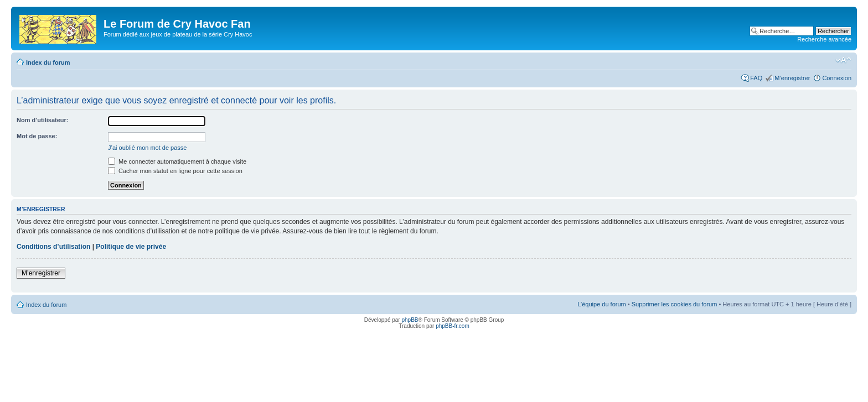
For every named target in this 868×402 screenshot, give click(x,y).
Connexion (837, 78)
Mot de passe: (37, 136)
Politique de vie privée (131, 247)
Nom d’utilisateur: (43, 120)
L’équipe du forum (601, 304)
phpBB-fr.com (453, 326)
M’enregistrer (792, 78)
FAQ (756, 78)
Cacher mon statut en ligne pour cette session (175, 171)
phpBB (410, 320)
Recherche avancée (824, 39)
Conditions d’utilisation (53, 247)
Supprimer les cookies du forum (675, 304)
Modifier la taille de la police (843, 60)
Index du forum (48, 62)
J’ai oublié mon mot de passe (147, 148)
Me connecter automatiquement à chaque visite (177, 161)
